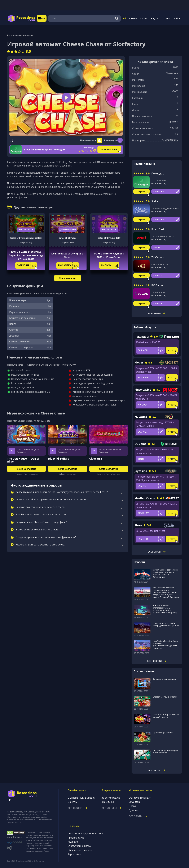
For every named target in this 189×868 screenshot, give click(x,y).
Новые (133, 806)
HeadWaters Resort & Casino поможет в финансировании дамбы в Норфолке (166, 644)
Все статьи (157, 770)
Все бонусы (157, 552)
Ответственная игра (79, 846)
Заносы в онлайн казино (164, 679)
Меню (44, 18)
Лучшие (133, 810)
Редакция (73, 842)
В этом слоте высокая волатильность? (38, 530)
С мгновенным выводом (82, 798)
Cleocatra (96, 459)
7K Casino (157, 257)
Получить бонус (109, 149)
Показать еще (68, 278)
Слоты (144, 18)
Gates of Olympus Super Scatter (26, 238)
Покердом (158, 173)
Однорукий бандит (140, 798)
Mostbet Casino (145, 498)
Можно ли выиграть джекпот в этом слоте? (41, 545)
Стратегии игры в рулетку (165, 697)
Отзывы (166, 18)
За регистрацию (111, 798)
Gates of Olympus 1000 (109, 238)
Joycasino (141, 471)
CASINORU (27, 265)
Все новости (157, 661)
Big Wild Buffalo (59, 459)
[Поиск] (117, 18)
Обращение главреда (80, 850)
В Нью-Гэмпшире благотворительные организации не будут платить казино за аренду (165, 609)
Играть (142, 191)
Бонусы (154, 18)
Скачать (72, 802)
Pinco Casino (159, 229)
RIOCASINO (68, 265)
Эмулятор (134, 802)
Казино (133, 18)
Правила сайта (76, 838)
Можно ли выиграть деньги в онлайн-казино (166, 716)
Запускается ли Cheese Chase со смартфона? (41, 522)
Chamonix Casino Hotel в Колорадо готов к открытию (166, 624)
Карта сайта (74, 854)
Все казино (157, 313)
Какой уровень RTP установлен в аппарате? (41, 515)
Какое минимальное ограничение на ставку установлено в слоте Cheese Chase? (62, 492)
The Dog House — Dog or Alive (23, 460)
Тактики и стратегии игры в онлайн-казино (166, 751)
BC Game (157, 285)
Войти (177, 18)
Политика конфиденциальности (86, 834)
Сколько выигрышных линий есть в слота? (40, 507)
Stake (155, 201)
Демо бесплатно (26, 229)
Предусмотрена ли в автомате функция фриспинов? (46, 537)
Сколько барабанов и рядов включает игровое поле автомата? (52, 500)
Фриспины (108, 802)
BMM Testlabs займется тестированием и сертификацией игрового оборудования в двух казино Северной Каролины (166, 592)
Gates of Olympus (68, 238)
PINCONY (110, 265)
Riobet (139, 362)
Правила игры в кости (163, 732)
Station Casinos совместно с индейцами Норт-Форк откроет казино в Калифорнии (165, 573)
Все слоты (138, 816)
